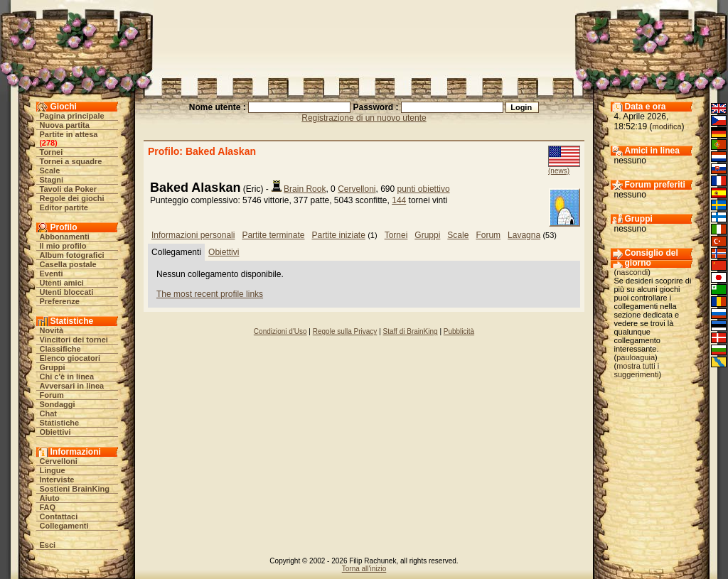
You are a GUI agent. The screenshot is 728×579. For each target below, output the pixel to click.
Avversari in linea (72, 386)
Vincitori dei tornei (74, 340)
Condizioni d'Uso (280, 331)
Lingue (53, 470)
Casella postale (68, 264)
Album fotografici (72, 255)
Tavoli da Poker (69, 189)
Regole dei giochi (72, 198)
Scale (50, 171)
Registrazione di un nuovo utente (364, 118)
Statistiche (60, 423)
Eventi (52, 274)
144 (399, 200)
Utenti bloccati (67, 292)
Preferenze (60, 301)
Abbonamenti (65, 237)
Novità (52, 330)
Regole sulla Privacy (345, 331)
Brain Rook (305, 189)
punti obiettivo (424, 189)
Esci (48, 545)
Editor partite (64, 207)
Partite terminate (273, 235)
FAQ (48, 507)
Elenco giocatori (70, 358)
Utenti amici (62, 283)
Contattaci (59, 516)
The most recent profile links (210, 294)
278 (48, 143)
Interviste (57, 480)
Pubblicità (459, 331)
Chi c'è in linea (67, 377)
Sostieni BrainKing (75, 489)
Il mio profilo (63, 246)
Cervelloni (59, 461)
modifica (667, 126)
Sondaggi (58, 404)
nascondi (632, 272)
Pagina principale (72, 116)
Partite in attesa (69, 134)
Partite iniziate (338, 235)
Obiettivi (55, 432)
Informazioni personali (193, 235)
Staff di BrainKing (411, 331)
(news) (559, 171)
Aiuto (50, 498)
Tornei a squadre (71, 161)
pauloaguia (636, 357)
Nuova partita (65, 125)
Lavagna (524, 235)
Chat (48, 413)
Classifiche (60, 349)
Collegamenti (64, 526)
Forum (52, 395)
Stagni (52, 180)
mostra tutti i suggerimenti (637, 370)
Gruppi (53, 367)
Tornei (52, 152)
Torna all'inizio (364, 569)
